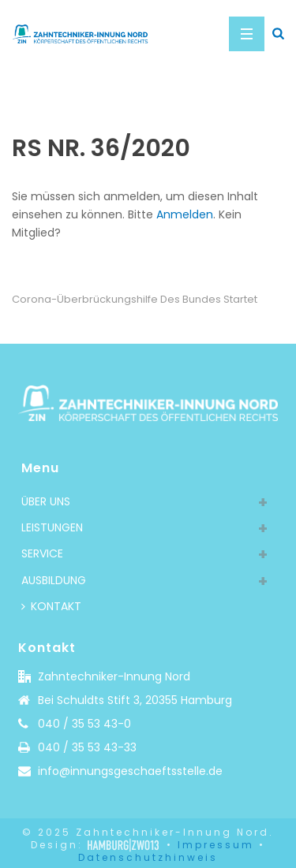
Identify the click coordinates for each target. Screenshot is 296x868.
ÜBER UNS (46, 501)
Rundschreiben (125, 103)
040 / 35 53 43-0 (84, 724)
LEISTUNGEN (52, 527)
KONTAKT (51, 606)
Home (60, 103)
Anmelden (185, 214)
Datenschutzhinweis (148, 857)
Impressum (216, 845)
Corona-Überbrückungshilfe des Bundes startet (135, 299)
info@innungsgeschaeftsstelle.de (130, 771)
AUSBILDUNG (54, 580)
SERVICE (42, 553)
